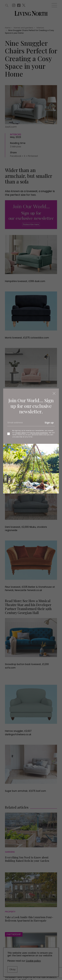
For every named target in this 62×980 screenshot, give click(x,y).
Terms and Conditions (39, 433)
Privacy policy (21, 433)
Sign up (49, 423)
